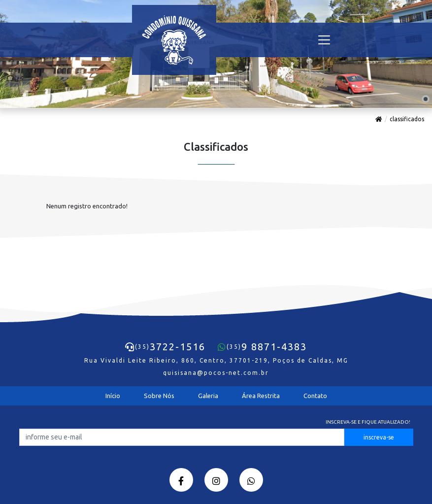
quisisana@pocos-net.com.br (216, 373)
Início (113, 396)
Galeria (208, 396)
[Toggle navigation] (324, 40)
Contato (315, 396)
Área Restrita (261, 396)
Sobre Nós (159, 396)
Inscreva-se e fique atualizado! (368, 422)
